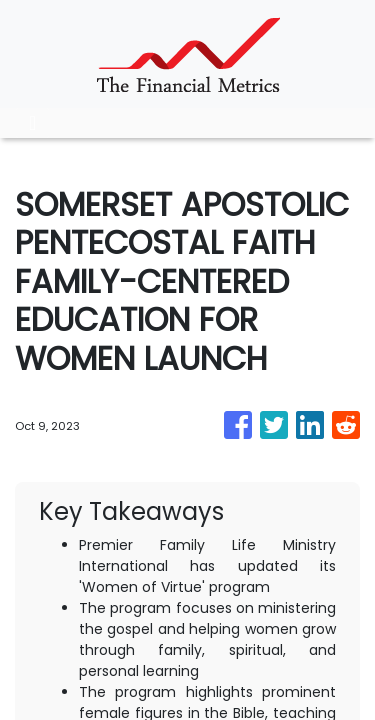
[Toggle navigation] (32, 123)
